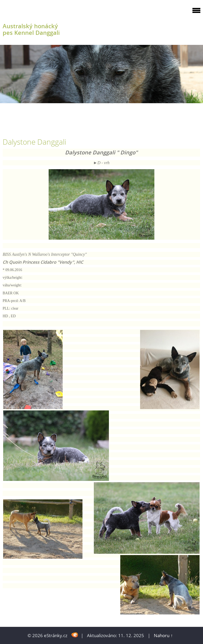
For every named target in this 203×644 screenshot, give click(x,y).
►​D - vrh (101, 163)
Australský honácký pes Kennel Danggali (31, 29)
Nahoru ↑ (163, 635)
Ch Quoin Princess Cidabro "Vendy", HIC (43, 262)
